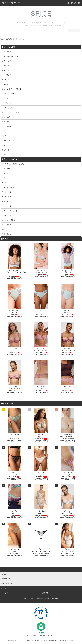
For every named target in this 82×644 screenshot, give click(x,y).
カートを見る (5, 593)
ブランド (6, 3)
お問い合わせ (46, 593)
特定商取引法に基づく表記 (43, 599)
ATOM (57, 599)
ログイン (4, 588)
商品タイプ (16, 3)
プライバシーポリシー (29, 599)
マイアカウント (46, 588)
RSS (53, 599)
